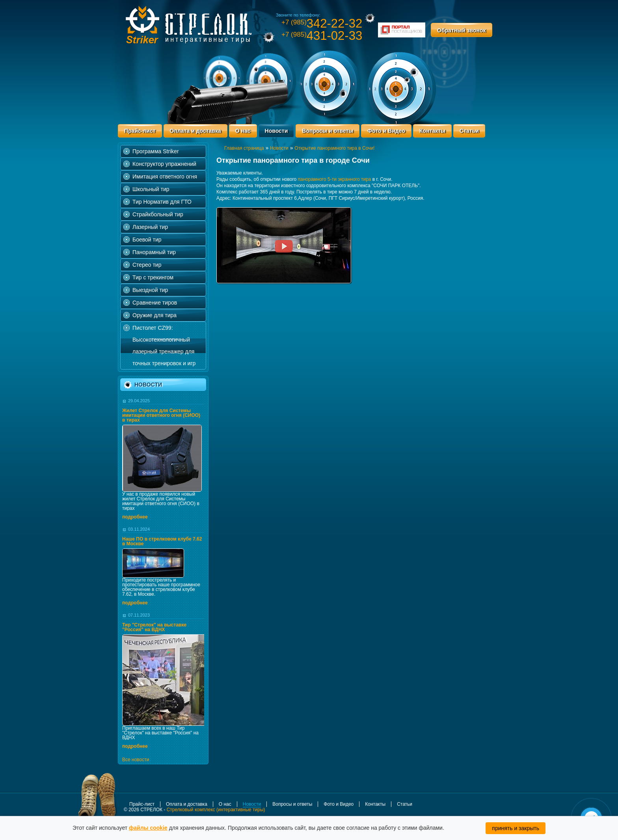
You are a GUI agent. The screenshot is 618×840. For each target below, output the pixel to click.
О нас (243, 131)
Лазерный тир (150, 227)
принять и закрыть (516, 828)
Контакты (432, 131)
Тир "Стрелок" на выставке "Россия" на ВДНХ (154, 627)
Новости (276, 131)
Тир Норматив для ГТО (162, 202)
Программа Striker (156, 151)
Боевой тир (147, 240)
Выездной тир (150, 290)
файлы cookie (148, 828)
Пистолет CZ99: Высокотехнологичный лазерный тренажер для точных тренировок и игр (164, 346)
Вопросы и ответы (328, 131)
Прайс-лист (140, 131)
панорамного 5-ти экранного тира (335, 179)
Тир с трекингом (153, 277)
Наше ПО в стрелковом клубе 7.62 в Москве (162, 541)
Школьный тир (151, 189)
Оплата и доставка (195, 131)
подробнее (135, 517)
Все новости (136, 760)
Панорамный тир (154, 252)
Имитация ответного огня (165, 177)
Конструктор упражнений (164, 164)
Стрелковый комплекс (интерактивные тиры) (216, 810)
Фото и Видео (386, 131)
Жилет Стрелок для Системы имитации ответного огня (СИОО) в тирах (161, 415)
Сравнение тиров (155, 303)
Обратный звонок (462, 30)
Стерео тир (147, 265)
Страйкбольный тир (158, 214)
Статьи (469, 131)
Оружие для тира (154, 315)
